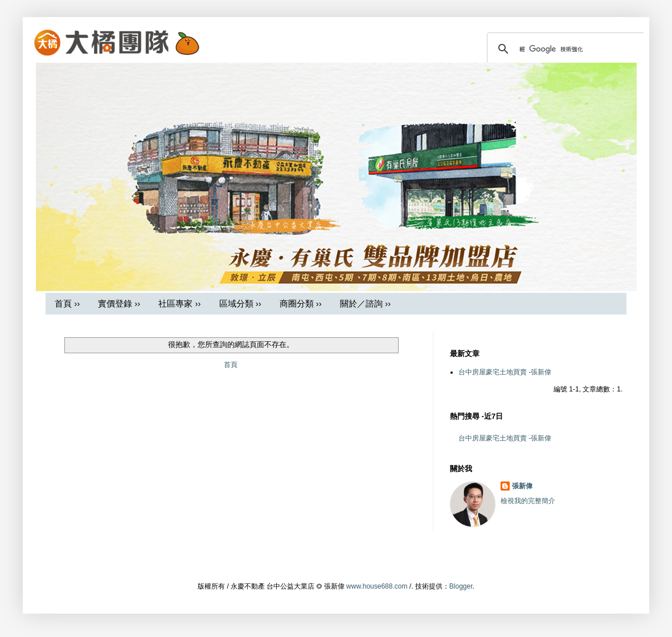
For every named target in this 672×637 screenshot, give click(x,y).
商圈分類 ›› (301, 303)
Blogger (461, 586)
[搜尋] (567, 49)
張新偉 (522, 486)
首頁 (231, 365)
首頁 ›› (67, 303)
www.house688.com (377, 586)
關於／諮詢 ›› (365, 303)
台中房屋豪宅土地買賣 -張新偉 (505, 372)
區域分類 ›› (240, 303)
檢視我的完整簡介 (528, 501)
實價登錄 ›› (119, 303)
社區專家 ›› (179, 303)
